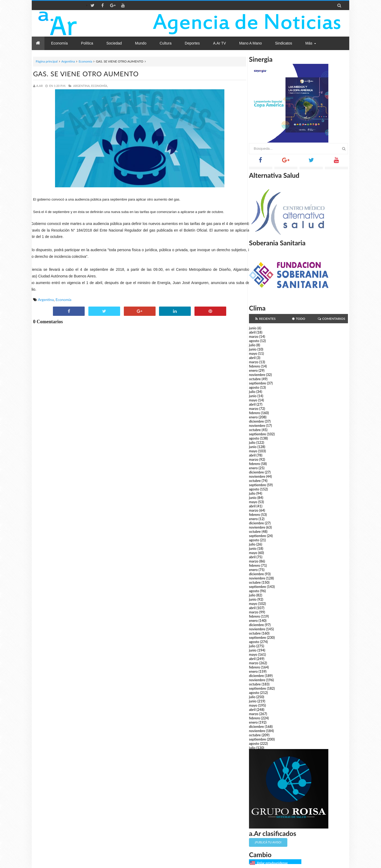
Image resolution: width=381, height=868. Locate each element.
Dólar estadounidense (272, 863)
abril (252, 332)
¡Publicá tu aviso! (268, 842)
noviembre (257, 375)
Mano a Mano (251, 43)
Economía (85, 61)
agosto (254, 341)
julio (252, 345)
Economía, (100, 86)
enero (253, 370)
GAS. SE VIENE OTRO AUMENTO (86, 74)
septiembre (258, 383)
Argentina (68, 61)
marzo (254, 336)
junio (253, 328)
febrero (255, 366)
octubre (255, 379)
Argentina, (82, 86)
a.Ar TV (219, 43)
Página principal (47, 61)
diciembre (257, 421)
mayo (253, 353)
